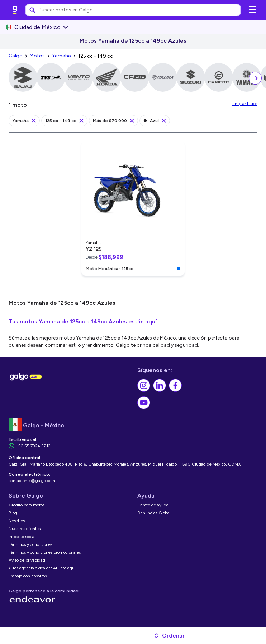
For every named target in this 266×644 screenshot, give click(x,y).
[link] (15, 10)
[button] (169, 636)
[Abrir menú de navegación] (252, 10)
